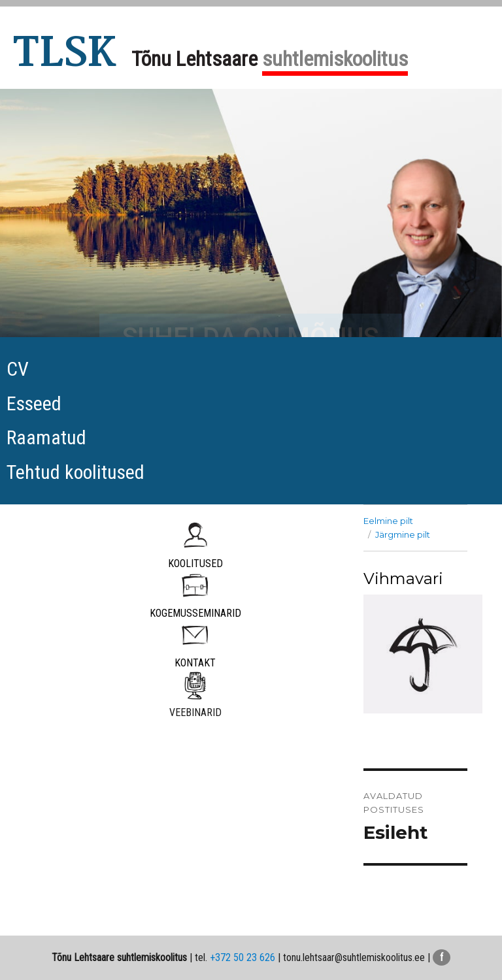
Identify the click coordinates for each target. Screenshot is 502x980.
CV (18, 369)
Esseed (34, 403)
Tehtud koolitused (75, 472)
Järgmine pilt (403, 534)
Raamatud (46, 437)
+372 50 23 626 (243, 957)
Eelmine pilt (388, 521)
